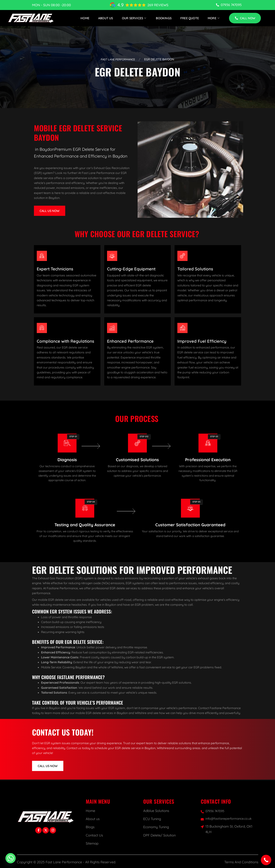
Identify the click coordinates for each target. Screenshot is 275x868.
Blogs (90, 827)
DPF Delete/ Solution (159, 835)
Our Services (135, 18)
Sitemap (92, 843)
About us (93, 819)
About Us (106, 18)
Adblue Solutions (156, 811)
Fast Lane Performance (118, 59)
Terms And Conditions (241, 862)
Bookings (164, 18)
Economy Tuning (156, 827)
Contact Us (94, 835)
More (214, 18)
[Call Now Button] (266, 860)
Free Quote (190, 18)
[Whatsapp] (11, 858)
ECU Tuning (152, 819)
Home (85, 18)
